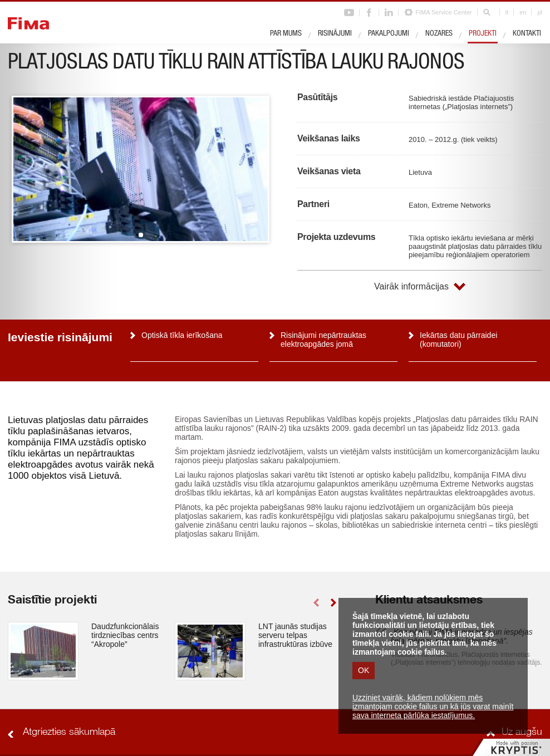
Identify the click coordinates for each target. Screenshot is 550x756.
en (523, 12)
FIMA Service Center (443, 12)
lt (507, 12)
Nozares (439, 34)
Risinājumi (335, 34)
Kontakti (527, 34)
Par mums (286, 34)
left (316, 603)
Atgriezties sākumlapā (69, 733)
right (333, 603)
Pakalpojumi (389, 34)
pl (540, 12)
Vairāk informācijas (411, 286)
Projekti (483, 34)
